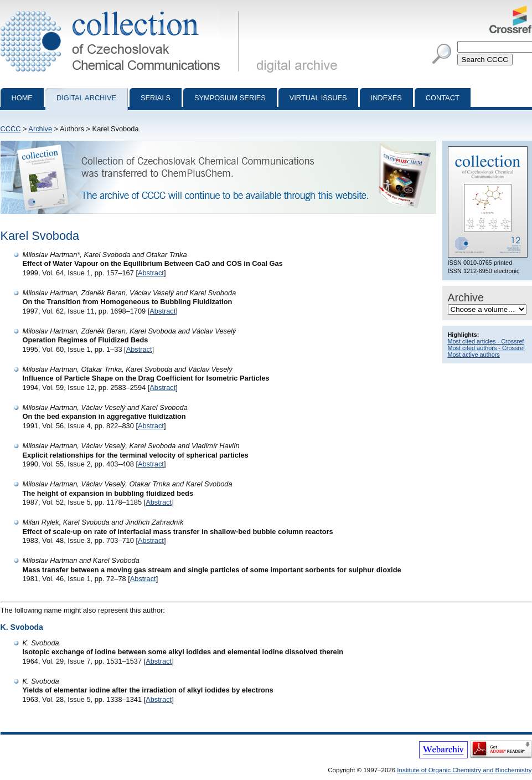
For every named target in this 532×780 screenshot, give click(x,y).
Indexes (386, 98)
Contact (443, 98)
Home (22, 98)
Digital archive (86, 98)
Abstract (151, 273)
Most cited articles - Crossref (486, 341)
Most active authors (474, 355)
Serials (156, 98)
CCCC (11, 129)
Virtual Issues (318, 98)
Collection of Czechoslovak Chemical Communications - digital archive (122, 10)
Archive (40, 129)
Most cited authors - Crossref (487, 348)
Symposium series (230, 98)
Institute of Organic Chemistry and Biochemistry (464, 770)
